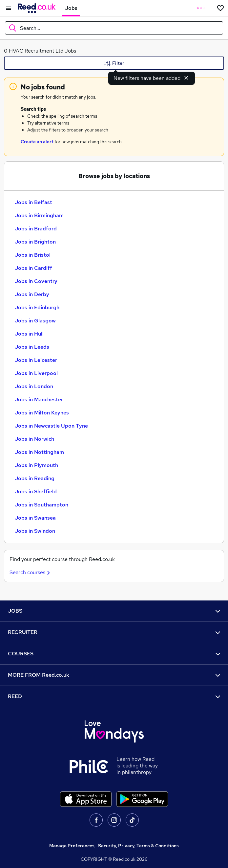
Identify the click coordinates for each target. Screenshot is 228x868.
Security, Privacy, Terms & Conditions (138, 846)
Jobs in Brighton (35, 242)
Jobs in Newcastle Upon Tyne (51, 426)
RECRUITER (114, 632)
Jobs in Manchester (39, 399)
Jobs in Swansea (35, 518)
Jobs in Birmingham (39, 215)
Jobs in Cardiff (33, 268)
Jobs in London (34, 386)
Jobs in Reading (35, 478)
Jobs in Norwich (34, 439)
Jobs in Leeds (32, 347)
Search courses (31, 572)
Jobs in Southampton (41, 505)
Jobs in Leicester (36, 360)
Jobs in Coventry (36, 281)
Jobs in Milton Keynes (42, 413)
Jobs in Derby (32, 294)
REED (114, 696)
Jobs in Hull (29, 334)
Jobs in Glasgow (35, 321)
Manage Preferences (72, 846)
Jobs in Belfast (33, 202)
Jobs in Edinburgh (37, 307)
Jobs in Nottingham (39, 452)
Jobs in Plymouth (36, 465)
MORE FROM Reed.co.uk (114, 675)
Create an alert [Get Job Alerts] (37, 142)
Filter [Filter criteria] (114, 63)
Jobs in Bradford (36, 229)
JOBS (114, 611)
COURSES (114, 654)
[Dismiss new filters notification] (186, 78)
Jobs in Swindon (35, 531)
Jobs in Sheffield (36, 492)
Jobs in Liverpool (36, 373)
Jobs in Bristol (33, 255)
